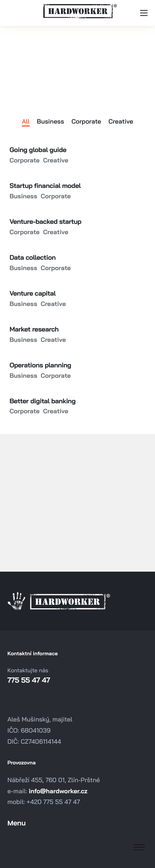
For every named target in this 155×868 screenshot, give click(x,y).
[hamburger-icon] (144, 13)
